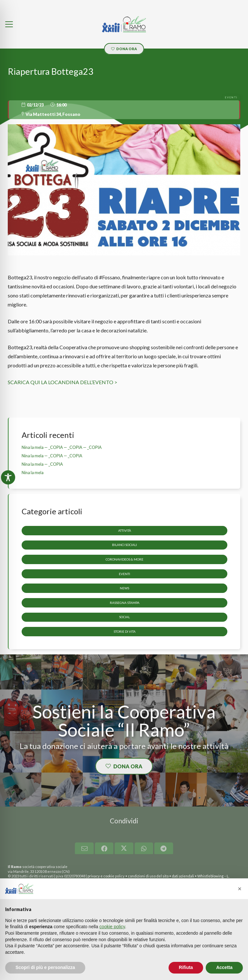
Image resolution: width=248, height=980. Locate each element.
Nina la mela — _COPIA (42, 464)
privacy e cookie (101, 876)
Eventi (124, 574)
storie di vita (125, 631)
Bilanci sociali (124, 545)
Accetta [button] (224, 967)
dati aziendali (183, 876)
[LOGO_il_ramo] (124, 24)
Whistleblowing (210, 876)
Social (124, 617)
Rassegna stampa (125, 603)
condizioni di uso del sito (148, 876)
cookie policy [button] (112, 927)
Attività (125, 530)
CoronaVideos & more (124, 559)
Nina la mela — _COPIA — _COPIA (52, 456)
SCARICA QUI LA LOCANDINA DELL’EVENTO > (62, 382)
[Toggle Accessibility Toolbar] (8, 477)
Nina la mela (33, 473)
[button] (9, 24)
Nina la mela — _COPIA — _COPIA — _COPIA (62, 447)
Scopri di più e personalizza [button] (45, 967)
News (124, 588)
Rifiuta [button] (186, 967)
